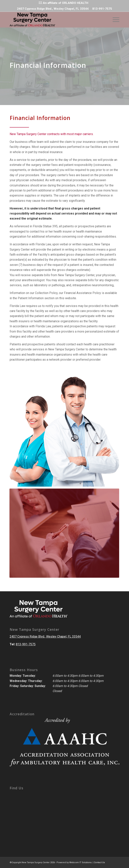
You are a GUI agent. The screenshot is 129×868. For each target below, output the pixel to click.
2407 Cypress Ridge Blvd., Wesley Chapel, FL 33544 (45, 637)
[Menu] (114, 20)
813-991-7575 (102, 9)
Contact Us (99, 862)
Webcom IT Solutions (80, 862)
